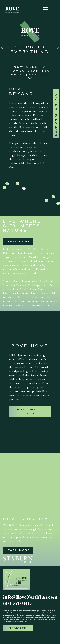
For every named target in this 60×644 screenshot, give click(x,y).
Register (18, 628)
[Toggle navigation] (45, 10)
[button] (30, 78)
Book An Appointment (56, 114)
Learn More (18, 241)
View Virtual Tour (30, 411)
